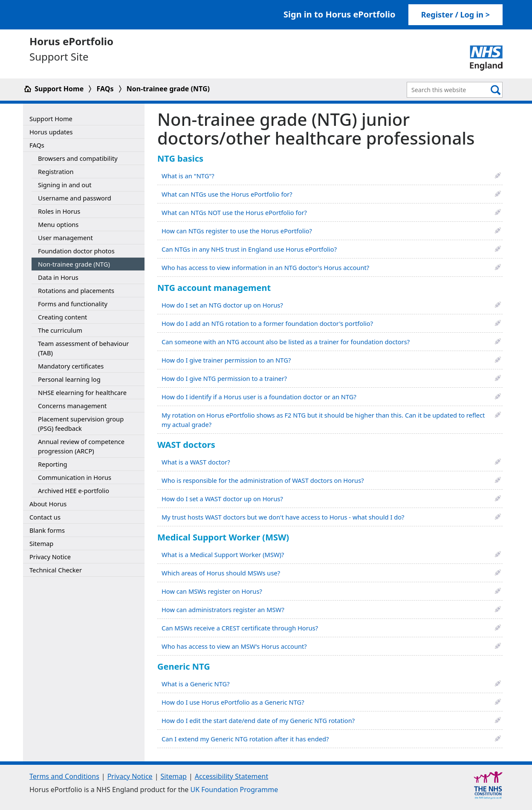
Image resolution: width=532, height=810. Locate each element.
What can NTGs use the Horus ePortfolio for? (227, 194)
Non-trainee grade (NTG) (168, 89)
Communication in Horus (75, 477)
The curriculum (60, 330)
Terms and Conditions (64, 776)
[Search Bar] (448, 90)
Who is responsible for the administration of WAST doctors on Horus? (263, 480)
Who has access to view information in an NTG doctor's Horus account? (265, 267)
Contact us (45, 517)
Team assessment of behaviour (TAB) (83, 348)
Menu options (58, 224)
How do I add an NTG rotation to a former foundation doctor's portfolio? (267, 323)
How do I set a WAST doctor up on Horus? (222, 499)
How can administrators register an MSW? (223, 610)
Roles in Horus (59, 211)
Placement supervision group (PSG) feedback (81, 424)
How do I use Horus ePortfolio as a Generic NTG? (233, 702)
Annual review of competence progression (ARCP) (81, 446)
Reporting (52, 464)
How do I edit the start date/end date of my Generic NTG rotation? (258, 720)
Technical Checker (56, 570)
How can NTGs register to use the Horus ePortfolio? (237, 231)
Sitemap (41, 543)
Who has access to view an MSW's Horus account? (234, 646)
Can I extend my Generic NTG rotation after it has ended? (245, 739)
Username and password (75, 198)
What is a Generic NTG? (196, 684)
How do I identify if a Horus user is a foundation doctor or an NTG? (259, 397)
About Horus (48, 504)
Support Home (54, 89)
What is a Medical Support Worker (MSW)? (223, 555)
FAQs (105, 89)
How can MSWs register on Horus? (212, 591)
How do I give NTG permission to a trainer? (224, 378)
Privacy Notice (50, 557)
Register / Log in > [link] (455, 15)
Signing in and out (65, 185)
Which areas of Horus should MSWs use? (221, 573)
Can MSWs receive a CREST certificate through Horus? (240, 628)
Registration (56, 171)
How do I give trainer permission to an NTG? (226, 360)
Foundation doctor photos (76, 251)
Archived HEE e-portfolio (74, 491)
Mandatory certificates (71, 366)
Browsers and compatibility (78, 158)
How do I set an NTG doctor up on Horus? (222, 305)
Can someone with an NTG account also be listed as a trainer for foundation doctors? (286, 342)
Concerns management (72, 406)
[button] (498, 175)
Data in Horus (58, 277)
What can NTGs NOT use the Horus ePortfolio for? (234, 212)
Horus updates (51, 132)
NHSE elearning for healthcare (82, 392)
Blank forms (47, 530)
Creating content (62, 317)
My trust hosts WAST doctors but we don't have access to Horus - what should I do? (283, 517)
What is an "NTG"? (188, 176)
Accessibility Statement (231, 776)
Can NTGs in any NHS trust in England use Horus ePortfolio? (249, 249)
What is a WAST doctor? (196, 462)
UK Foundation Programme (234, 790)
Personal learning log (69, 379)
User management (65, 238)
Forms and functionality (73, 304)
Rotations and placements (76, 290)
